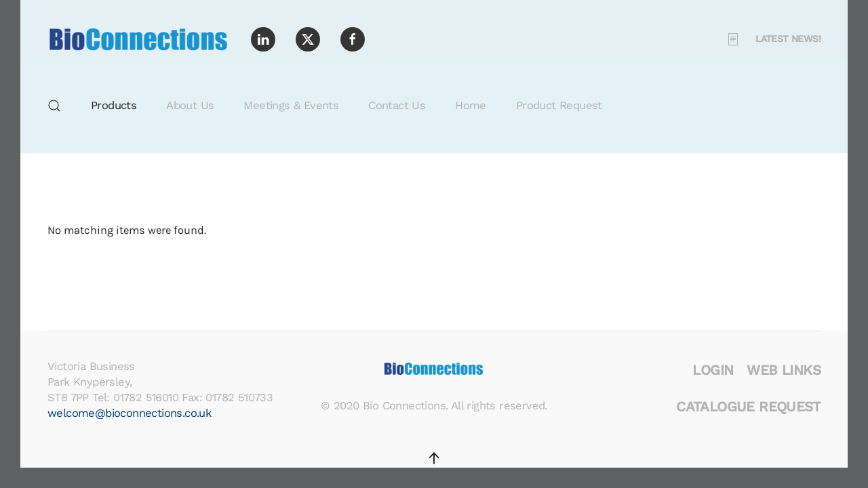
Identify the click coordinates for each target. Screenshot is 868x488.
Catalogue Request (748, 407)
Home (471, 105)
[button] (54, 106)
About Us (190, 105)
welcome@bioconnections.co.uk (129, 413)
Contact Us (397, 105)
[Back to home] (139, 39)
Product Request (559, 105)
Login (713, 370)
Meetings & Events (291, 105)
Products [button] (114, 105)
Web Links (784, 370)
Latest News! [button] (773, 39)
